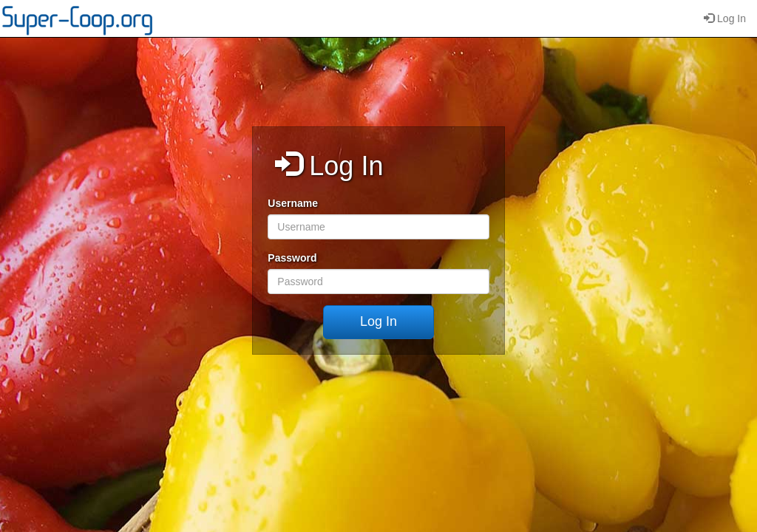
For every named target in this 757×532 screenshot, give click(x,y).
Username (293, 203)
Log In (725, 18)
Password (292, 258)
